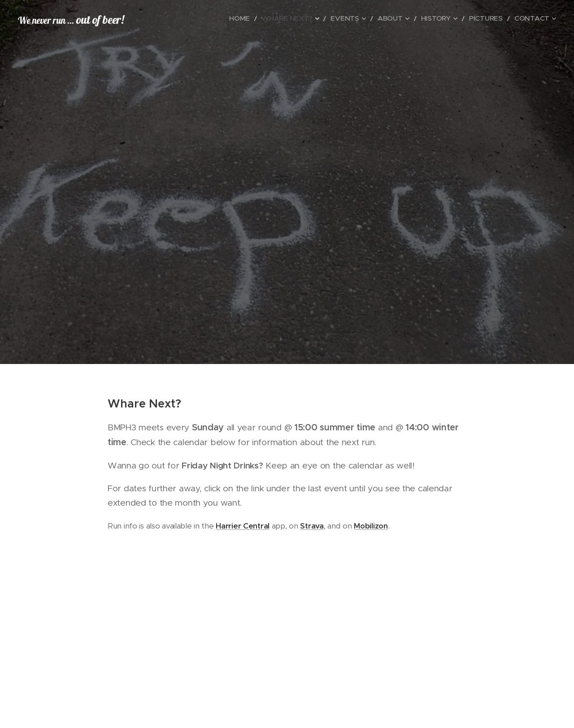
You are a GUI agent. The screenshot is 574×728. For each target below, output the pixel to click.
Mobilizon (371, 526)
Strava (312, 526)
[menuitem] (274, 18)
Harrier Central (243, 526)
